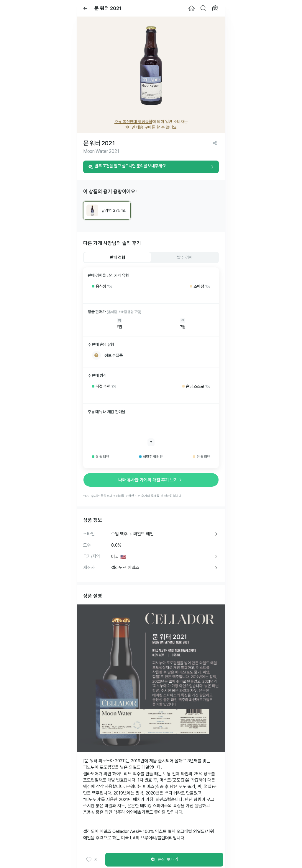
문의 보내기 (164, 860)
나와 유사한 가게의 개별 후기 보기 (151, 480)
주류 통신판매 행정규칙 (133, 122)
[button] (91, 860)
